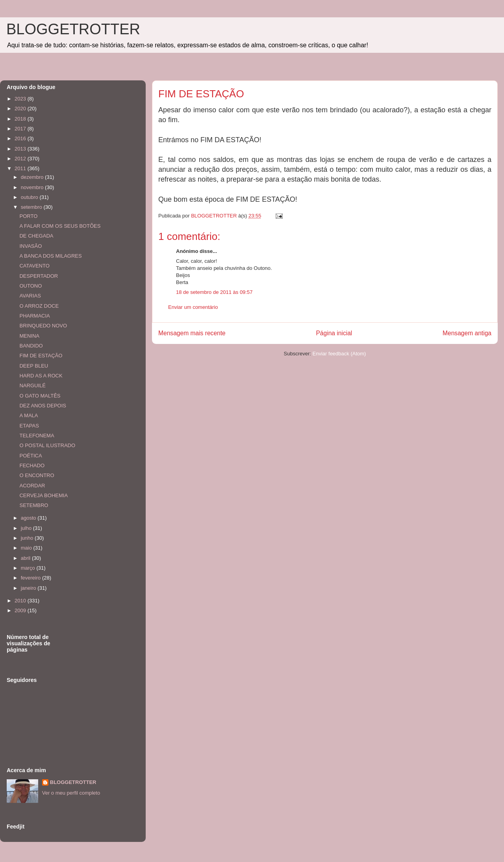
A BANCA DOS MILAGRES (50, 256)
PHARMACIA (34, 316)
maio (27, 548)
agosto (29, 518)
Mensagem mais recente (192, 333)
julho (27, 528)
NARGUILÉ (32, 385)
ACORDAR (32, 486)
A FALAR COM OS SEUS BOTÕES (60, 226)
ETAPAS (29, 426)
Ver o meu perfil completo (71, 793)
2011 (21, 168)
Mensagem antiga (467, 333)
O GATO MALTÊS (40, 396)
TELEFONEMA (37, 436)
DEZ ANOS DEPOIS (43, 406)
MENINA (29, 336)
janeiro (29, 588)
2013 (21, 149)
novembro (33, 187)
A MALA (29, 415)
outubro (30, 197)
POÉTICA (31, 456)
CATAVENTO (34, 266)
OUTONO (31, 286)
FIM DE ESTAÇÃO (41, 356)
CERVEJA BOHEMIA (44, 495)
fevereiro (31, 578)
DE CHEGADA (36, 236)
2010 (21, 601)
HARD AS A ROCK (41, 376)
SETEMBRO (34, 505)
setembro (32, 207)
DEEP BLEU (34, 366)
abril (26, 558)
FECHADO (32, 465)
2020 (21, 109)
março (29, 568)
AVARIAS (30, 296)
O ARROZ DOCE (39, 306)
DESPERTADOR (39, 276)
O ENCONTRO (37, 475)
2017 (21, 129)
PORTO (28, 216)
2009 (21, 610)
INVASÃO (31, 246)
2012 (21, 159)
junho (28, 538)
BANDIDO (31, 346)
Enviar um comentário (193, 307)
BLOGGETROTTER (73, 29)
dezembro (33, 177)
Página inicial (334, 333)
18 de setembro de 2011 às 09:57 (214, 292)
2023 (21, 99)
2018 (21, 119)
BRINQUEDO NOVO (43, 326)
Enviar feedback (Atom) (339, 354)
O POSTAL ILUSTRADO (47, 445)
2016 (21, 138)
